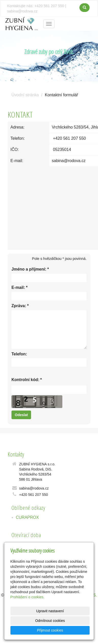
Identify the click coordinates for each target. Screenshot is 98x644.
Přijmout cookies (50, 630)
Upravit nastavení (50, 611)
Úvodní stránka (25, 95)
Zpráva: (19, 306)
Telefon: (19, 354)
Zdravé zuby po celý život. (49, 51)
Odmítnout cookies (50, 621)
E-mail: (18, 288)
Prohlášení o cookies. (27, 597)
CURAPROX (27, 517)
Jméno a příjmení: (29, 269)
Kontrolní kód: (25, 380)
